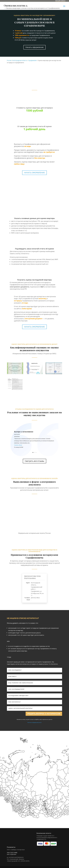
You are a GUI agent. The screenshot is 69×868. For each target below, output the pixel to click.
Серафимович (32, 60)
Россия (9, 60)
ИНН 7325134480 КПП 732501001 (12, 853)
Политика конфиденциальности (34, 722)
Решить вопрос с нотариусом (44, 714)
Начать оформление (34, 47)
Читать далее (18, 445)
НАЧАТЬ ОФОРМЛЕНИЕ (34, 173)
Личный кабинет (60, 1)
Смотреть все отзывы (34, 461)
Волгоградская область (20, 60)
